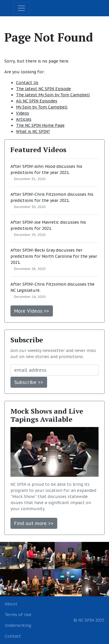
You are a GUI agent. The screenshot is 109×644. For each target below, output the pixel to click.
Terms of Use (18, 615)
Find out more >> (34, 523)
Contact (13, 636)
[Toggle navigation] (22, 8)
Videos (23, 113)
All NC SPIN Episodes (37, 101)
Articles (24, 119)
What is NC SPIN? (33, 131)
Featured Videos (38, 150)
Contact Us (27, 83)
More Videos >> (32, 311)
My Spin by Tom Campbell (42, 107)
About (11, 604)
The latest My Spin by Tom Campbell (53, 95)
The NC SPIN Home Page (40, 125)
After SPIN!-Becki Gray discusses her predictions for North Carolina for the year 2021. (54, 256)
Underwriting (18, 625)
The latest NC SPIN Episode (43, 89)
